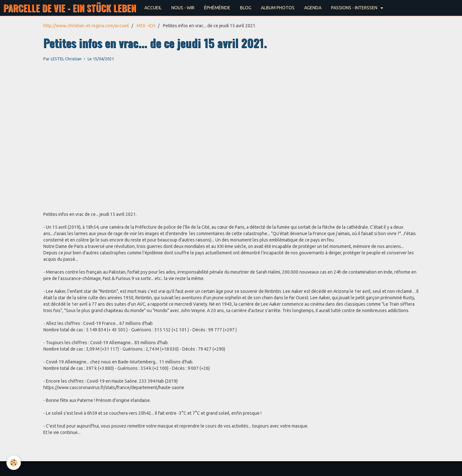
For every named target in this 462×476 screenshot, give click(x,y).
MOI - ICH (146, 26)
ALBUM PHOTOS (278, 8)
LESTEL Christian (66, 59)
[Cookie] (14, 463)
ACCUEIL (153, 8)
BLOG (246, 8)
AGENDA (313, 8)
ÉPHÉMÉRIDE (217, 8)
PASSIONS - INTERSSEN (355, 8)
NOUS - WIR (183, 8)
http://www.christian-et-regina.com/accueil (86, 26)
